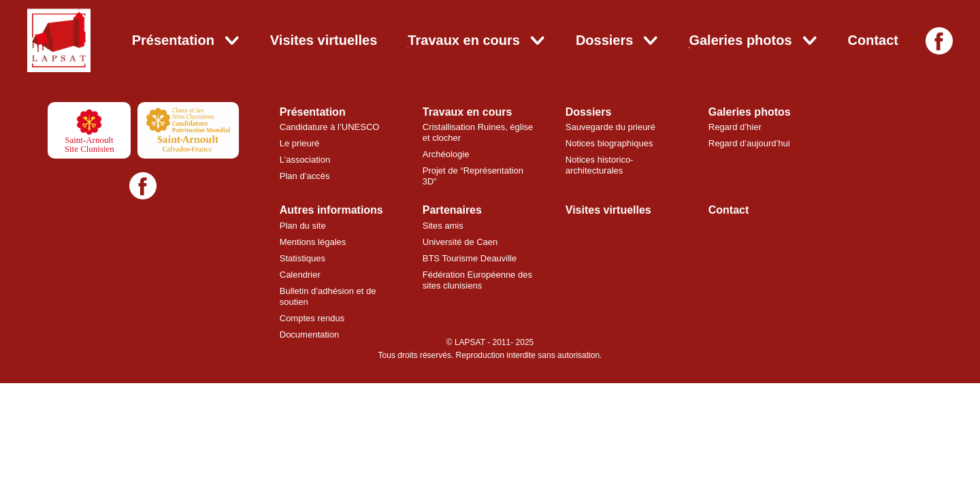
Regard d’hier (735, 127)
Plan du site (303, 226)
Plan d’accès (305, 176)
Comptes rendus (312, 318)
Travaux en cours (464, 40)
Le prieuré (300, 143)
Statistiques (303, 258)
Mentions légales (313, 242)
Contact (873, 40)
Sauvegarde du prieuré (610, 127)
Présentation (173, 40)
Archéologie (446, 154)
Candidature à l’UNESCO (330, 127)
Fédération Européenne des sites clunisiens (477, 280)
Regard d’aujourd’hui (749, 143)
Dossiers (605, 40)
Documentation (309, 334)
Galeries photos (740, 40)
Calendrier (300, 275)
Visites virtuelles (324, 40)
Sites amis (443, 226)
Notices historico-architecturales (600, 165)
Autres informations (331, 210)
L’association (305, 160)
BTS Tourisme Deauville (470, 258)
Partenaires (452, 210)
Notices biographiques (609, 143)
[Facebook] (939, 41)
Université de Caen (460, 242)
